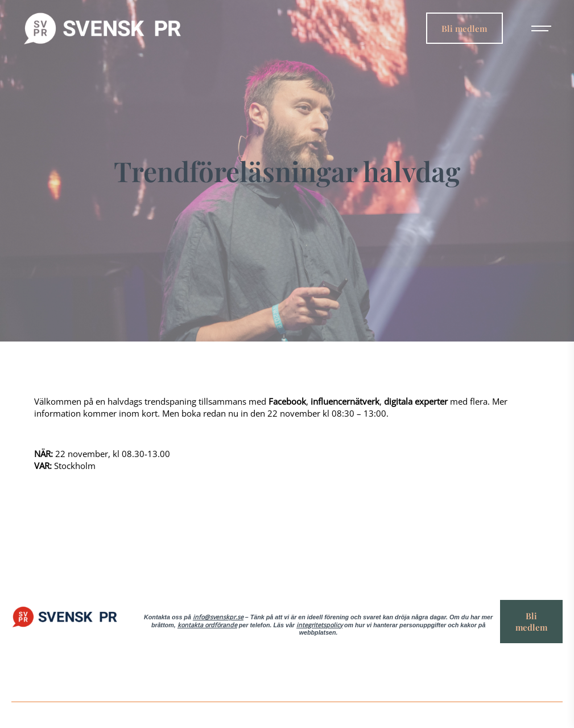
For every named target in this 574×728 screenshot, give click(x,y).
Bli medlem (464, 28)
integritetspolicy (319, 625)
